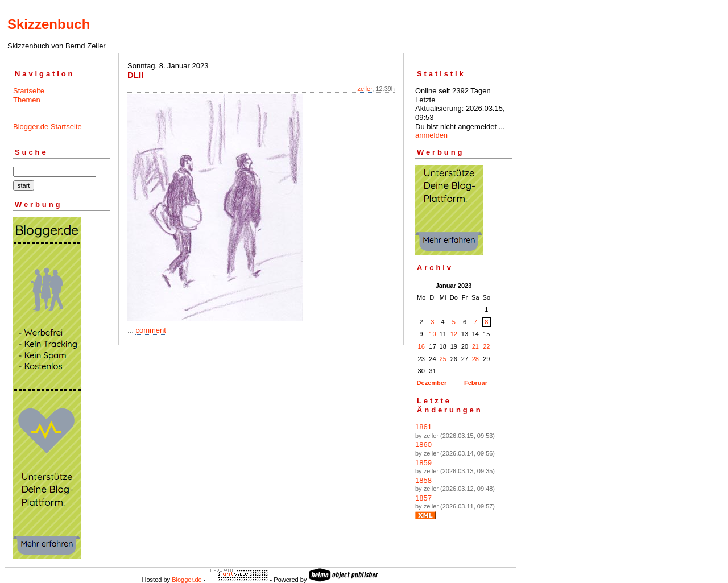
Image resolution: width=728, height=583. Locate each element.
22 (486, 346)
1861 (423, 427)
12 (454, 334)
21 (475, 346)
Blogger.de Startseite (47, 127)
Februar (476, 383)
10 (432, 334)
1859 (423, 463)
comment (150, 330)
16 (421, 346)
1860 (423, 445)
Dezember (432, 383)
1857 (423, 498)
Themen (27, 100)
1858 (423, 480)
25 (443, 359)
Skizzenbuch (49, 24)
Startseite (29, 91)
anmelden (431, 135)
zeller (365, 89)
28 (475, 359)
